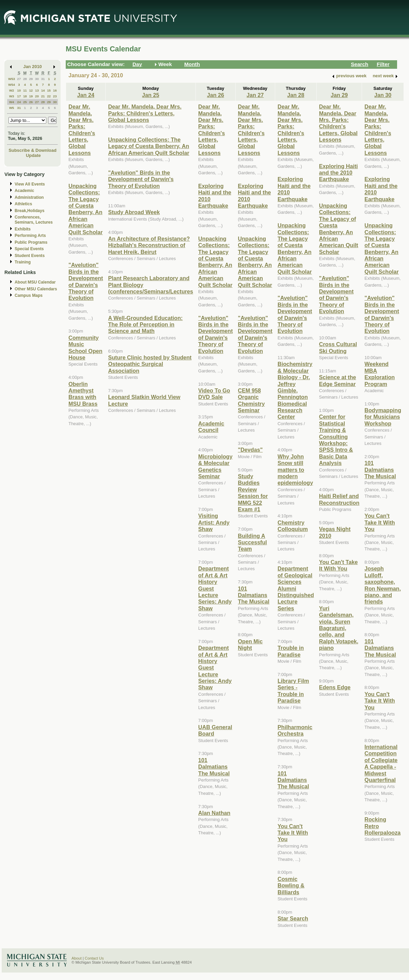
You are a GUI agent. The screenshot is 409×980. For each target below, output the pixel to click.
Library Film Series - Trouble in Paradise (293, 691)
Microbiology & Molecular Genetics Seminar (215, 466)
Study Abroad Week (134, 212)
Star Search (293, 918)
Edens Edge (335, 687)
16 (55, 90)
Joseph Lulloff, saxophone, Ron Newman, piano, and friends (383, 585)
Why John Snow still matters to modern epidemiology (295, 470)
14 (43, 90)
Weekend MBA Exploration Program (380, 374)
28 (25, 79)
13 (37, 90)
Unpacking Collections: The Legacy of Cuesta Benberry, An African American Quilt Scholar (86, 209)
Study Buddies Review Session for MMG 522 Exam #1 (253, 493)
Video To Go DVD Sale (214, 394)
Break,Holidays (30, 211)
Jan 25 (151, 95)
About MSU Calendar (35, 282)
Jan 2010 (33, 67)
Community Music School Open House (85, 348)
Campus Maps (29, 295)
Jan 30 (383, 95)
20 (37, 96)
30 (37, 79)
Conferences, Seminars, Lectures (34, 220)
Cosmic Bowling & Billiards (291, 886)
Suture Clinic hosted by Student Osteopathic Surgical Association (150, 364)
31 (43, 79)
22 (49, 96)
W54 (12, 85)
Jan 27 (255, 95)
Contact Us (94, 958)
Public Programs (31, 242)
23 (55, 96)
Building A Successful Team (253, 542)
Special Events (29, 249)
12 (31, 90)
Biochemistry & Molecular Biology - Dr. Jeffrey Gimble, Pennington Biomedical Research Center (295, 390)
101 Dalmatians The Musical (214, 767)
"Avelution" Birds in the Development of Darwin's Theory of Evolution (86, 281)
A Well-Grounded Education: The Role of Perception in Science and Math (145, 325)
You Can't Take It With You (293, 833)
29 (31, 79)
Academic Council (211, 427)
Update (33, 155)
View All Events (30, 184)
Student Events (30, 256)
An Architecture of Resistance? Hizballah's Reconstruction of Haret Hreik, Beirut (149, 245)
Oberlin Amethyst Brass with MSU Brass (83, 394)
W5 (12, 108)
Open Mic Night (250, 645)
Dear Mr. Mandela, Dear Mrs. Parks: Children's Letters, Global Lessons (82, 130)
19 (31, 96)
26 (31, 102)
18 (25, 96)
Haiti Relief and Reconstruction (339, 499)
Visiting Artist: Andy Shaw (214, 522)
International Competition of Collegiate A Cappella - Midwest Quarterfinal (381, 763)
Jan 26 (216, 95)
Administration (29, 197)
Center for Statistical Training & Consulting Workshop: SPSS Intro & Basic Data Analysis (336, 440)
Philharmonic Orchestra (295, 730)
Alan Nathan (214, 813)
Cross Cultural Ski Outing (338, 347)
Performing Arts (30, 236)
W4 (12, 102)
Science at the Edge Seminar (338, 380)
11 (25, 90)
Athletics (23, 204)
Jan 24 (86, 95)
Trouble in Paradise (291, 651)
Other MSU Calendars (36, 289)
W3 (12, 96)
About (77, 958)
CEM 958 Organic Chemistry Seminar (251, 400)
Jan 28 (296, 95)
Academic (24, 191)
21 (43, 96)
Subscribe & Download (33, 150)
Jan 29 (339, 95)
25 (25, 102)
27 (19, 79)
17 (19, 96)
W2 (12, 90)
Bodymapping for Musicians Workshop (383, 417)
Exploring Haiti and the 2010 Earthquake (339, 173)
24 (19, 102)
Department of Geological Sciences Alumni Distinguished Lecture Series (296, 588)
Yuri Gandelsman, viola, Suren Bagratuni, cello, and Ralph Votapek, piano (339, 628)
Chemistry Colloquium (293, 526)
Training (23, 262)
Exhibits (23, 229)
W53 (12, 79)
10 (19, 90)
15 (49, 90)
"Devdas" (250, 450)
